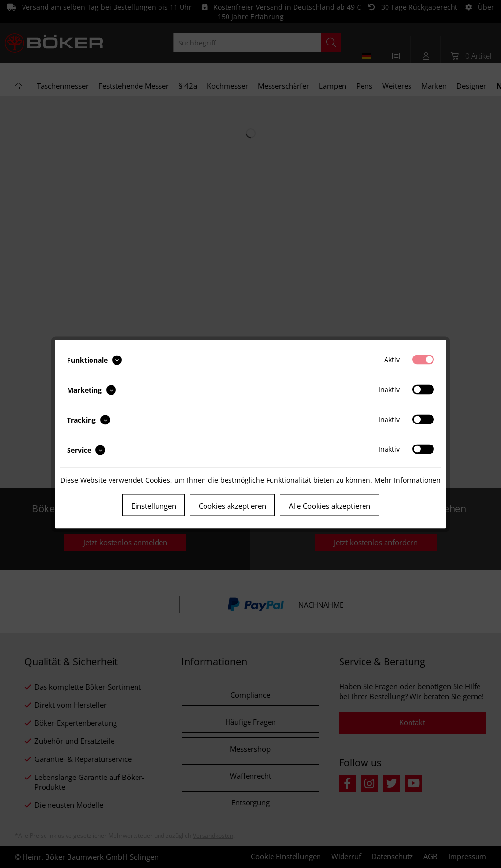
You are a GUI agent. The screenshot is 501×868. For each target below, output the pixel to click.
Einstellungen (154, 505)
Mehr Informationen (408, 479)
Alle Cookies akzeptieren (330, 505)
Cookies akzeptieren (232, 505)
